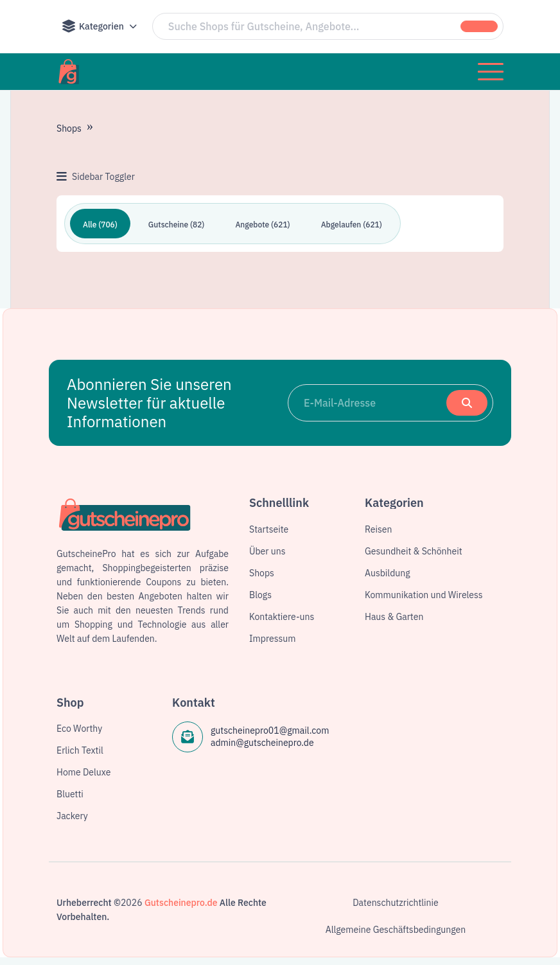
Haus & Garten (394, 617)
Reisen (378, 529)
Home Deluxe (83, 772)
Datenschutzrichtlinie (396, 903)
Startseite (269, 529)
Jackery (72, 816)
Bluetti (70, 794)
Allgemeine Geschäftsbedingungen (396, 930)
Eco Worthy (79, 729)
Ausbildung (388, 573)
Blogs (260, 595)
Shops (69, 128)
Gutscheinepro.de (181, 903)
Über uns (267, 551)
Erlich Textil (80, 750)
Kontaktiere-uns (282, 617)
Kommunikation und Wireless (424, 595)
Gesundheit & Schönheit (414, 551)
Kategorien (93, 26)
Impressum (272, 639)
